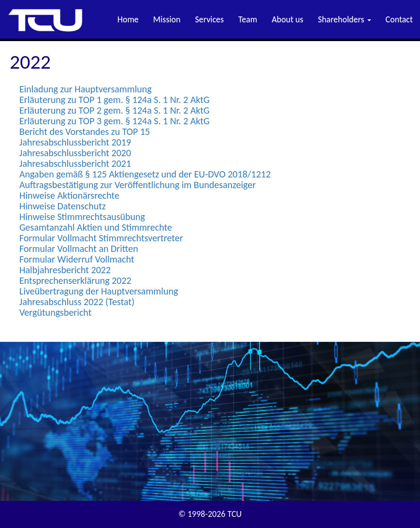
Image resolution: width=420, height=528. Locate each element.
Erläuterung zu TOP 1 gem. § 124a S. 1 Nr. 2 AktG (115, 100)
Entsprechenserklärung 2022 (75, 280)
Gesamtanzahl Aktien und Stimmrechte (96, 227)
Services (210, 19)
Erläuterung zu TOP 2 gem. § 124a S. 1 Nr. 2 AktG (115, 110)
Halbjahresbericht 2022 (65, 270)
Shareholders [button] (345, 19)
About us (287, 19)
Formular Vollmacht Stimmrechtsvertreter (101, 238)
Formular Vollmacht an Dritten (79, 249)
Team (248, 19)
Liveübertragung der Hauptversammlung (99, 291)
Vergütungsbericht (55, 312)
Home (128, 19)
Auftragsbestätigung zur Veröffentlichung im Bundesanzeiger (138, 185)
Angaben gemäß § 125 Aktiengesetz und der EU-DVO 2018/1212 (145, 174)
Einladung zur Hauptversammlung (86, 89)
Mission (167, 19)
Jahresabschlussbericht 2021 (75, 163)
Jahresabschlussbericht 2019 (75, 142)
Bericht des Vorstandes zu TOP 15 (85, 132)
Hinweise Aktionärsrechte (69, 195)
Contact (399, 19)
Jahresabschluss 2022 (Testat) (77, 302)
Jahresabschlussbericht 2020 (75, 153)
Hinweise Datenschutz (63, 206)
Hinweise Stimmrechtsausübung (82, 217)
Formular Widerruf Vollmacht (77, 259)
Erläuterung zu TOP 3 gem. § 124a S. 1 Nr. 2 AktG (115, 121)
